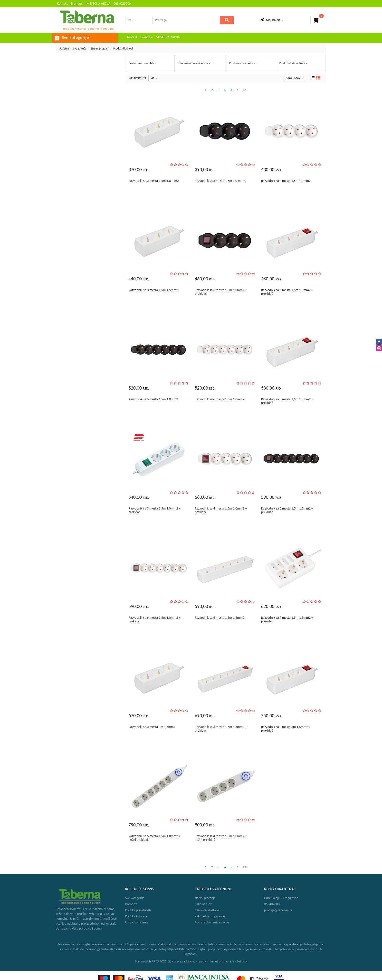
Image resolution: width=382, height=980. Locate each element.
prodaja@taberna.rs (278, 910)
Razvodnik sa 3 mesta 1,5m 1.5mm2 (153, 290)
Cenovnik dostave (207, 910)
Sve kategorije (135, 898)
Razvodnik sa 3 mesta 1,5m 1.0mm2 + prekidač (221, 292)
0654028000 (122, 4)
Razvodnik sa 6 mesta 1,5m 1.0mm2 (153, 399)
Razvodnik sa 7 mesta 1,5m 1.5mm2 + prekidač (287, 619)
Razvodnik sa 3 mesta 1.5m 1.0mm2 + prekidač (154, 510)
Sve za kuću (80, 49)
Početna (64, 49)
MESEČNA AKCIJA (98, 4)
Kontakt (62, 4)
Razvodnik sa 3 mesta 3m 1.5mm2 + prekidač (286, 729)
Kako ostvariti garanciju (211, 916)
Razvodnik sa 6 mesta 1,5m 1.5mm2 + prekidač (221, 729)
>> (245, 90)
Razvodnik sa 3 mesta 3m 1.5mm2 (152, 727)
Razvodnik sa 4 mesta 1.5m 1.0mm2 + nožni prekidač (221, 838)
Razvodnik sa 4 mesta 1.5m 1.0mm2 (286, 181)
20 (154, 78)
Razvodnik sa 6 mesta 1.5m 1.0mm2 (219, 399)
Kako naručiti (204, 904)
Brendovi (77, 4)
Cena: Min (294, 78)
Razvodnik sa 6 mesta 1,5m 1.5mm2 (219, 618)
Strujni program (100, 49)
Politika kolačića (136, 916)
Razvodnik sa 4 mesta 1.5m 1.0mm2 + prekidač (221, 510)
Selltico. (242, 961)
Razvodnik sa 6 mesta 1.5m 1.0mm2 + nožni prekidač (154, 838)
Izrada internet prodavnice (216, 961)
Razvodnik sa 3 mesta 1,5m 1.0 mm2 (154, 181)
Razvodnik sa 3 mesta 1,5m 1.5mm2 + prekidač (287, 401)
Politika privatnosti (138, 910)
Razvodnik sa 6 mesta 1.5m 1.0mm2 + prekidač (287, 510)
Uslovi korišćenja (137, 922)
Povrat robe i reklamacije (212, 922)
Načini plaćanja (205, 898)
